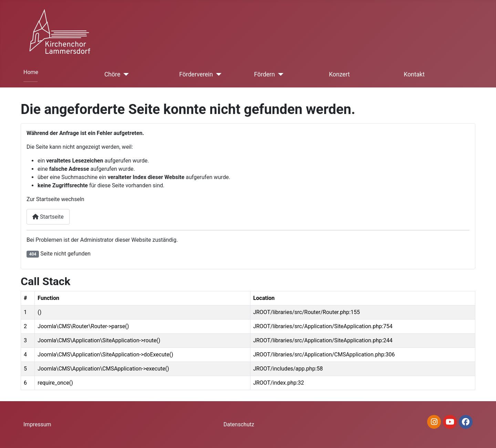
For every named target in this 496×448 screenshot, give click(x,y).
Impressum (37, 424)
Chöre (112, 74)
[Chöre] (125, 74)
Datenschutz (239, 424)
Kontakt (414, 74)
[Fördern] (279, 74)
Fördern (265, 74)
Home (31, 72)
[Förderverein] (217, 74)
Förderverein (196, 74)
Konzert (339, 74)
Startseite (48, 217)
